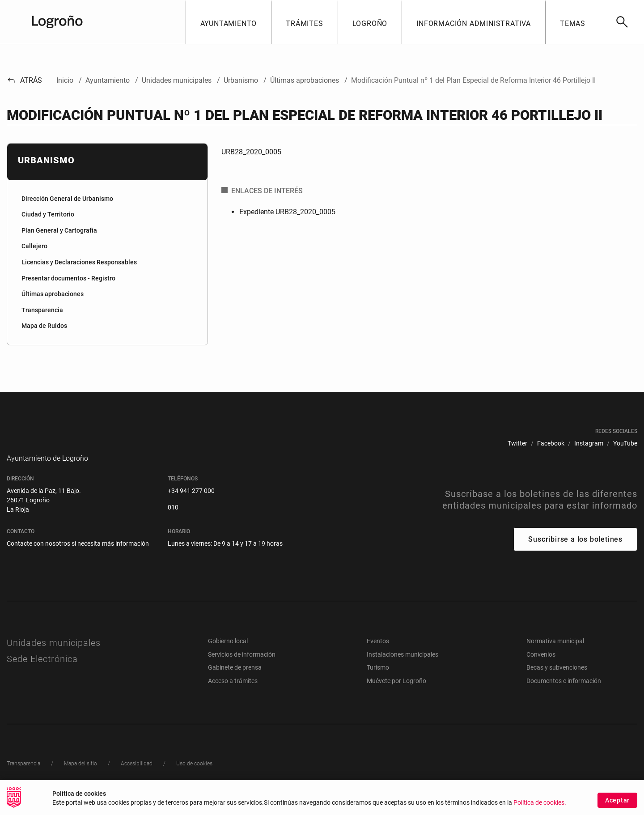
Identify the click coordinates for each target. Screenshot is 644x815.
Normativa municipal (555, 654)
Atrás (24, 80)
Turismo (378, 681)
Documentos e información (564, 694)
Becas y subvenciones (557, 681)
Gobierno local (228, 654)
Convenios (541, 668)
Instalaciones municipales (402, 668)
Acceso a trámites (233, 694)
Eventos (378, 654)
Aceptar (617, 800)
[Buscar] (622, 22)
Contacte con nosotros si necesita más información (78, 557)
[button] (229, 22)
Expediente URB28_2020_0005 (287, 212)
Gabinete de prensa (235, 681)
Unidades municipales (54, 656)
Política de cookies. (540, 803)
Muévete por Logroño (396, 694)
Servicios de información (242, 668)
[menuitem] (107, 199)
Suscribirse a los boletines (575, 553)
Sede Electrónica (42, 672)
